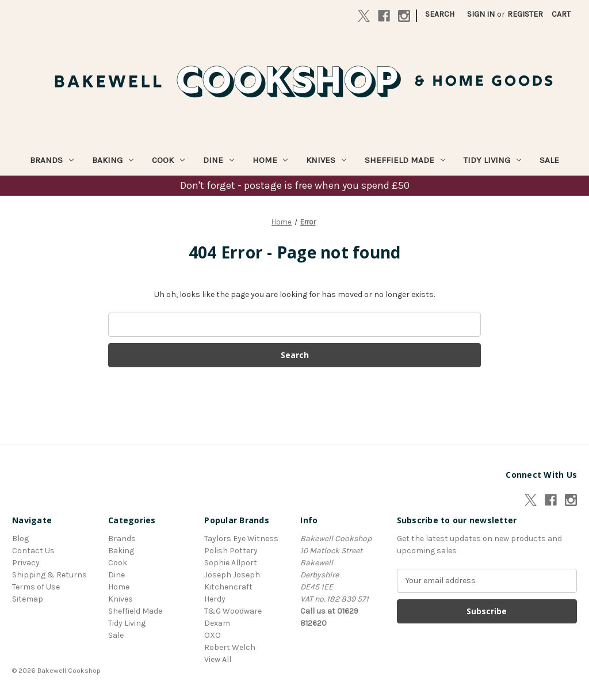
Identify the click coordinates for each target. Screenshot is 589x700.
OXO (213, 635)
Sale (549, 160)
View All (218, 659)
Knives (326, 160)
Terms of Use (36, 587)
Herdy (215, 599)
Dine (219, 160)
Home (270, 160)
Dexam (217, 623)
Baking (113, 160)
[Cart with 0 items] (561, 14)
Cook (168, 160)
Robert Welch (230, 647)
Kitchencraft (228, 587)
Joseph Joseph (232, 575)
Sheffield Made (405, 160)
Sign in (481, 14)
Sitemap (28, 599)
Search (440, 14)
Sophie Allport (231, 563)
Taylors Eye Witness (241, 539)
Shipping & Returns (49, 575)
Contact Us (33, 551)
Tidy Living (492, 160)
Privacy (26, 563)
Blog (20, 539)
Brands (52, 160)
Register (525, 14)
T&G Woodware (233, 611)
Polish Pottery (231, 551)
